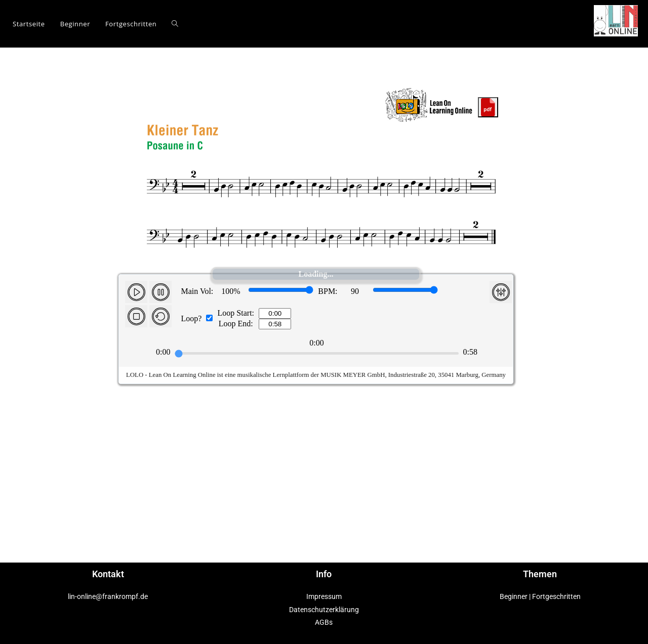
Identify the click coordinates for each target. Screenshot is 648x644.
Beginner (514, 596)
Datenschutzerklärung (324, 610)
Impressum (324, 596)
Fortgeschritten (556, 596)
